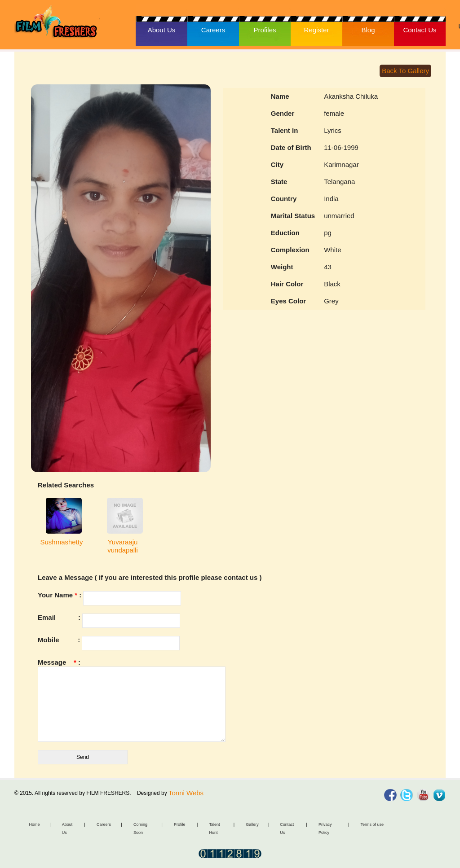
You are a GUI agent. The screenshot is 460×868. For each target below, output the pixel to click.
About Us (162, 30)
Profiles (265, 30)
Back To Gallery (405, 71)
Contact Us (420, 30)
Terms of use (372, 824)
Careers (213, 30)
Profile (180, 824)
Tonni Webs (186, 793)
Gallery (252, 824)
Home (35, 824)
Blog (368, 30)
